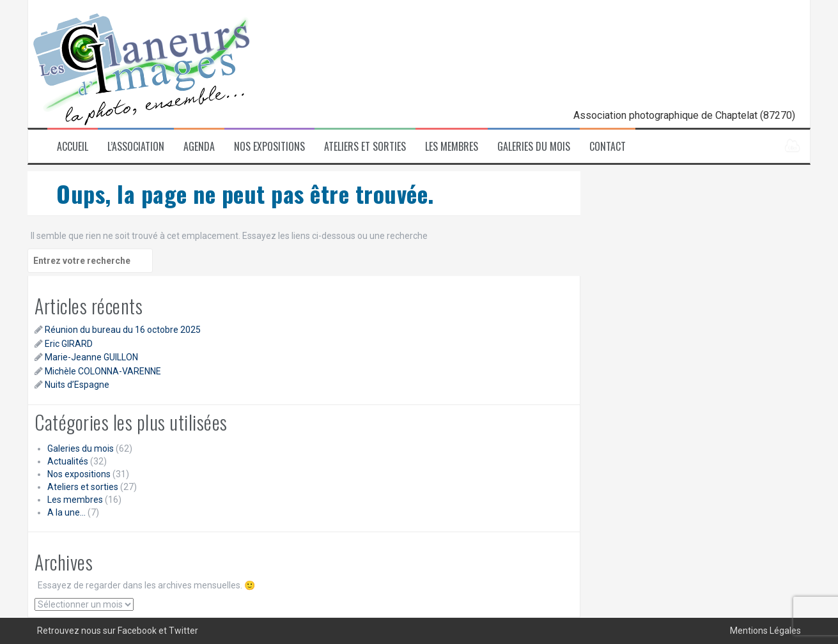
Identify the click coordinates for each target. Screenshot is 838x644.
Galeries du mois (534, 147)
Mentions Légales (765, 631)
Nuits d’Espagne (77, 385)
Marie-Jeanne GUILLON (91, 357)
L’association (136, 147)
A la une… (66, 512)
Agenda (199, 147)
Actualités (68, 461)
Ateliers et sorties (365, 147)
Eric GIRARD (69, 344)
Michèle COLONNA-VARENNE (103, 371)
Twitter (183, 631)
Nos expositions (269, 147)
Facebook (137, 631)
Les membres (452, 147)
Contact (608, 147)
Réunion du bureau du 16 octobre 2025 (123, 330)
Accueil (73, 147)
